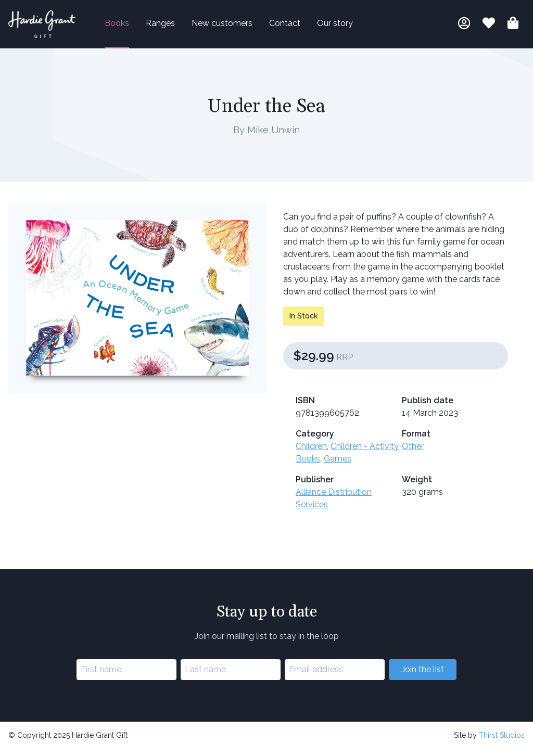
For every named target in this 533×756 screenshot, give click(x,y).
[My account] (464, 28)
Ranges (176, 27)
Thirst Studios (502, 742)
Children (311, 453)
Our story (351, 27)
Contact (301, 27)
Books (133, 27)
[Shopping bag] (513, 28)
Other (413, 453)
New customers (238, 27)
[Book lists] (489, 28)
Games (338, 465)
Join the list (423, 676)
